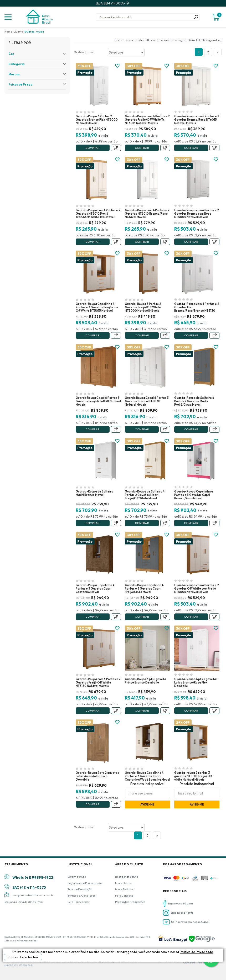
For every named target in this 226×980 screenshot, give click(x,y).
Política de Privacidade (196, 952)
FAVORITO (117, 66)
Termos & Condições (82, 896)
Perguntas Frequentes (130, 902)
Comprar (93, 148)
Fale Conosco (124, 896)
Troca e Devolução (80, 889)
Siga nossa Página (178, 904)
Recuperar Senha (127, 877)
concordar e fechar (23, 957)
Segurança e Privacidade (85, 883)
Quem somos (77, 877)
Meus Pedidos (124, 889)
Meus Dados (123, 883)
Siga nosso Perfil (178, 913)
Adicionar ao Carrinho (116, 148)
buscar (196, 17)
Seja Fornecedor (79, 902)
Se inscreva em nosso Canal (186, 922)
